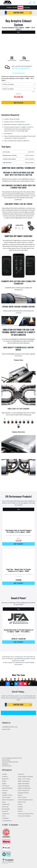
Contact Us (21, 774)
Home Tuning (6, 797)
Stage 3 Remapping (24, 786)
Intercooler (5, 807)
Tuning (20, 804)
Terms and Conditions (24, 816)
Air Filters (5, 777)
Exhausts (5, 790)
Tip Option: (5, 87)
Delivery (20, 809)
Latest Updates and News (25, 777)
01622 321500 (6, 729)
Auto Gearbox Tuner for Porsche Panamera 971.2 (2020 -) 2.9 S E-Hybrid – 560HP (19, 531)
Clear (33, 92)
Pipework (5, 811)
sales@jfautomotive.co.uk (10, 727)
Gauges (4, 793)
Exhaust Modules (7, 788)
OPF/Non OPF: (6, 82)
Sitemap (20, 807)
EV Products (6, 786)
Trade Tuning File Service (25, 800)
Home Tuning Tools (8, 800)
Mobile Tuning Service (24, 788)
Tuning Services (7, 821)
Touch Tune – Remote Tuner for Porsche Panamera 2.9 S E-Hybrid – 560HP (18, 570)
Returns (20, 811)
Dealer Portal (22, 802)
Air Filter (5, 774)
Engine (4, 784)
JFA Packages (6, 809)
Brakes (4, 781)
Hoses (4, 802)
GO (30, 13)
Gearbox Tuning (7, 795)
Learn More (27, 7)
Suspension (6, 814)
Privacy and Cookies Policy (26, 814)
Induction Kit (6, 804)
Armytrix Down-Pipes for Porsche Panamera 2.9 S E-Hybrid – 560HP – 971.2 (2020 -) (19, 631)
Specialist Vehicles (23, 793)
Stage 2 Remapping (24, 784)
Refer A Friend (22, 797)
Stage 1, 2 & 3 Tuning (24, 779)
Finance (20, 795)
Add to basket (18, 544)
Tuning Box (5, 818)
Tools (4, 816)
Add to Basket (18, 103)
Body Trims (5, 779)
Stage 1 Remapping (24, 781)
